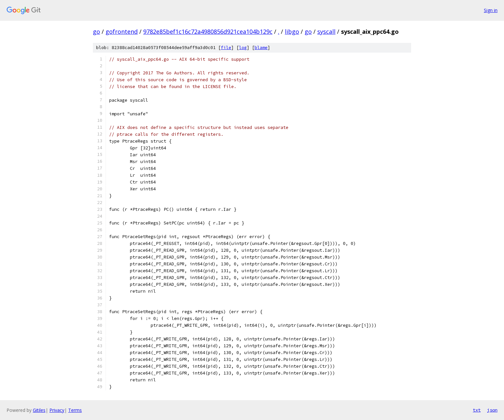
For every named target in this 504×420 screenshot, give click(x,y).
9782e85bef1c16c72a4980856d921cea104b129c (208, 32)
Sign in (491, 10)
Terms (75, 410)
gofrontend (122, 32)
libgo (292, 32)
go (96, 32)
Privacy (57, 410)
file (226, 48)
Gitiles (39, 410)
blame (261, 48)
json (492, 410)
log (243, 48)
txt (477, 410)
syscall (326, 32)
